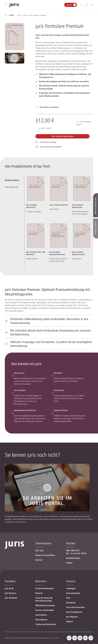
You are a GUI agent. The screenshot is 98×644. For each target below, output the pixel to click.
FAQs (68, 598)
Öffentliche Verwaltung (45, 605)
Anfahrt (69, 563)
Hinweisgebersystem (42, 638)
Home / (20, 15)
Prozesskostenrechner (75, 607)
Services (71, 581)
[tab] (49, 321)
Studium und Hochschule (46, 624)
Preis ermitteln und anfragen (63, 136)
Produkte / (26, 15)
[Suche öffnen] (82, 5)
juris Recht (9, 588)
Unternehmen (41, 615)
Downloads (71, 603)
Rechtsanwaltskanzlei (45, 588)
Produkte (10, 581)
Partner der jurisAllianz (45, 555)
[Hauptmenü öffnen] (6, 5)
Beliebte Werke (12, 180)
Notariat (39, 593)
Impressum (8, 638)
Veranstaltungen (73, 593)
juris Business (11, 593)
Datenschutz (19, 638)
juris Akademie (11, 598)
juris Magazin (72, 617)
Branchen (41, 581)
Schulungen (71, 588)
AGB (13, 638)
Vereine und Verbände (45, 610)
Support (70, 621)
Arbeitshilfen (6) (12, 187)
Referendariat (41, 620)
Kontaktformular (73, 558)
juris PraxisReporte (74, 612)
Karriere (39, 560)
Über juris (40, 550)
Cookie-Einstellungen (30, 638)
